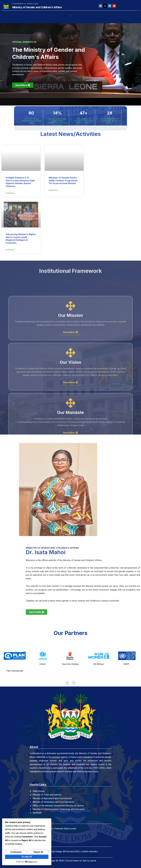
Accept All (27, 857)
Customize (16, 852)
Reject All (38, 852)
